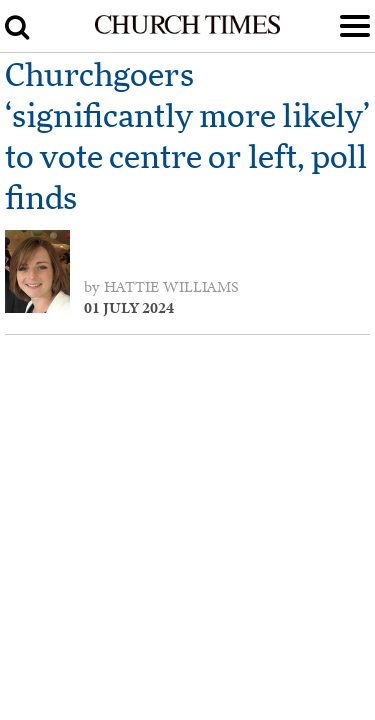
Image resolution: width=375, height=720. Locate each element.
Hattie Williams (171, 287)
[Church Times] (187, 30)
